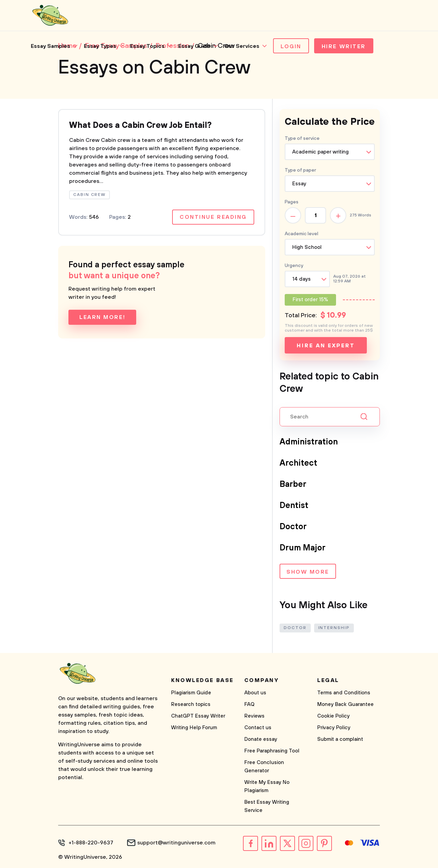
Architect (298, 463)
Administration (309, 442)
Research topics (191, 704)
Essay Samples (50, 46)
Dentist (294, 506)
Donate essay (261, 739)
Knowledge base (202, 680)
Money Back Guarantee (345, 704)
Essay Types (100, 46)
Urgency (294, 266)
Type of (300, 170)
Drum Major (302, 548)
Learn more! (102, 317)
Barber (293, 484)
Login (291, 46)
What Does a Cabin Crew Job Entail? (140, 125)
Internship (334, 628)
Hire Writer (344, 46)
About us (255, 693)
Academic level (301, 234)
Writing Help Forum (194, 728)
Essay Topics (147, 46)
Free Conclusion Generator (264, 767)
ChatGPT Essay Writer (198, 716)
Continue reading (213, 217)
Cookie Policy (333, 716)
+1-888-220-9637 (91, 843)
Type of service (302, 138)
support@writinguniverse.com (176, 843)
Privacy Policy (334, 728)
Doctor (293, 527)
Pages (292, 202)
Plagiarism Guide (191, 693)
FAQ (249, 704)
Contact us (258, 728)
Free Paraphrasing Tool (272, 751)
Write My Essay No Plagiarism (267, 786)
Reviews (254, 716)
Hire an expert (326, 346)
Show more (308, 572)
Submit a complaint (340, 739)
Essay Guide (194, 46)
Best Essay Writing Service (267, 806)
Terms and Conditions (344, 693)
